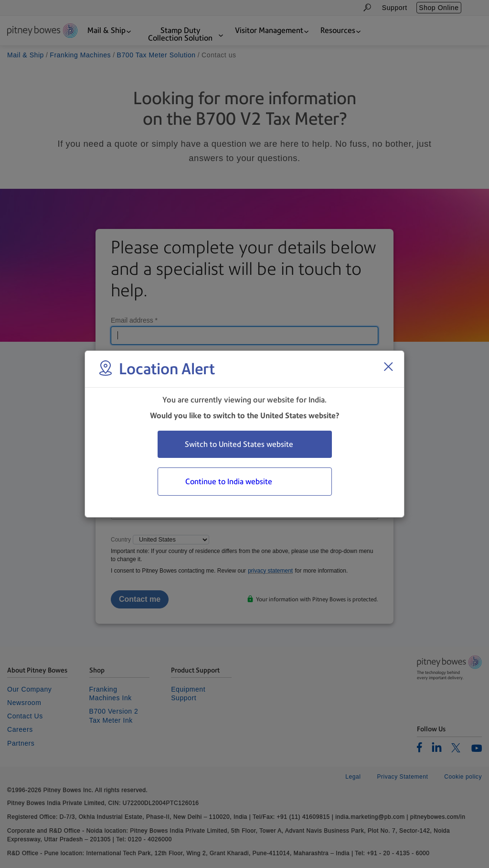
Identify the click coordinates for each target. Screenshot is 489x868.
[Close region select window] (388, 367)
